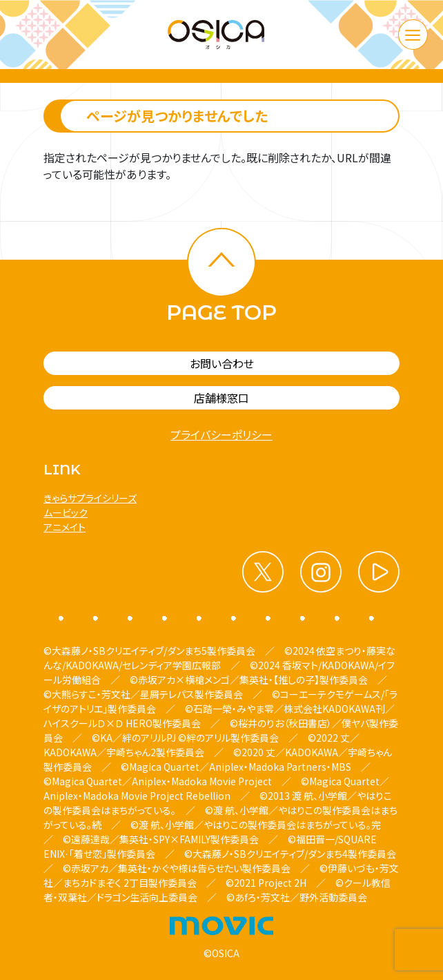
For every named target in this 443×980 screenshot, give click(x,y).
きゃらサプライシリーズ (90, 498)
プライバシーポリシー (221, 434)
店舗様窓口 (221, 398)
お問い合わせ (222, 363)
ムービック (66, 512)
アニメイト (65, 527)
